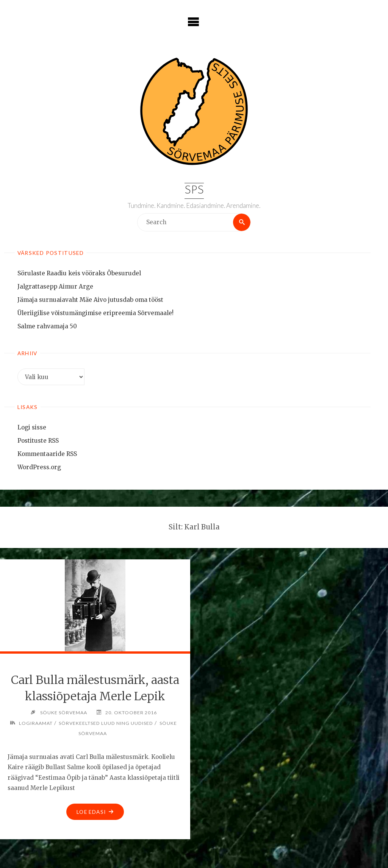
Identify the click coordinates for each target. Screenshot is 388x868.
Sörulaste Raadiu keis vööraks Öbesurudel (79, 273)
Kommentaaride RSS (47, 454)
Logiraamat (36, 723)
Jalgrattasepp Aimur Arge (55, 286)
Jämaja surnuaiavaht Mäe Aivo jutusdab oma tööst (90, 300)
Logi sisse (32, 427)
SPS (194, 191)
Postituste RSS (38, 441)
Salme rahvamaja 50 (47, 326)
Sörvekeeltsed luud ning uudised (106, 723)
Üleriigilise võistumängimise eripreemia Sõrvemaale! (95, 313)
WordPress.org (39, 467)
